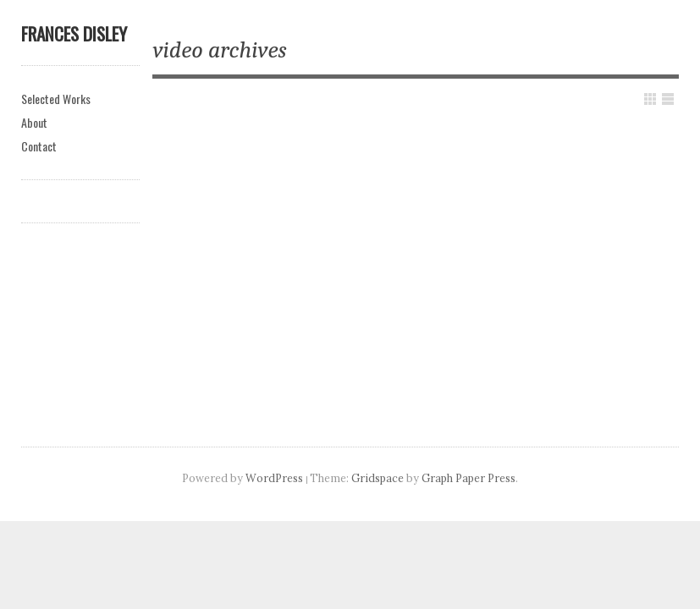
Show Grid (650, 99)
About (34, 122)
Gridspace (378, 478)
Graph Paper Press (469, 478)
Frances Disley (74, 33)
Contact (39, 146)
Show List (668, 99)
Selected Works (56, 99)
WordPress (274, 478)
